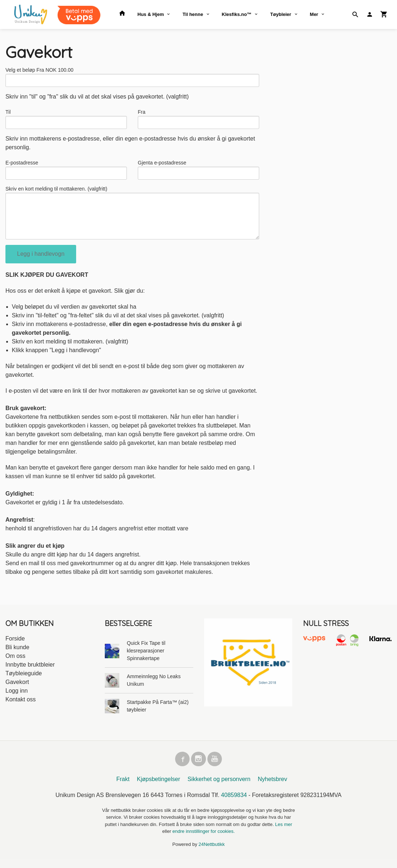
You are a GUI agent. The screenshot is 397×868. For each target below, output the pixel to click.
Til (8, 113)
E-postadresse (22, 166)
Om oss (15, 664)
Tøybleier (281, 14)
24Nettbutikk (212, 854)
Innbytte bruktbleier (30, 673)
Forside (15, 646)
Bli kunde (17, 655)
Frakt (123, 788)
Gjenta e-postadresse (162, 166)
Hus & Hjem (151, 14)
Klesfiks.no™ (237, 14)
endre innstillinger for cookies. (204, 841)
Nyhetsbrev (272, 788)
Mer (314, 14)
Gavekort (17, 690)
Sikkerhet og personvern (219, 788)
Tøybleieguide (24, 681)
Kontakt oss (21, 707)
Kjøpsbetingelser (159, 788)
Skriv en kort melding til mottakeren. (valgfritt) (56, 193)
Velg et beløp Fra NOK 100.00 (40, 70)
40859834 (234, 804)
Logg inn (16, 699)
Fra (142, 113)
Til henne (193, 14)
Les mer (284, 834)
